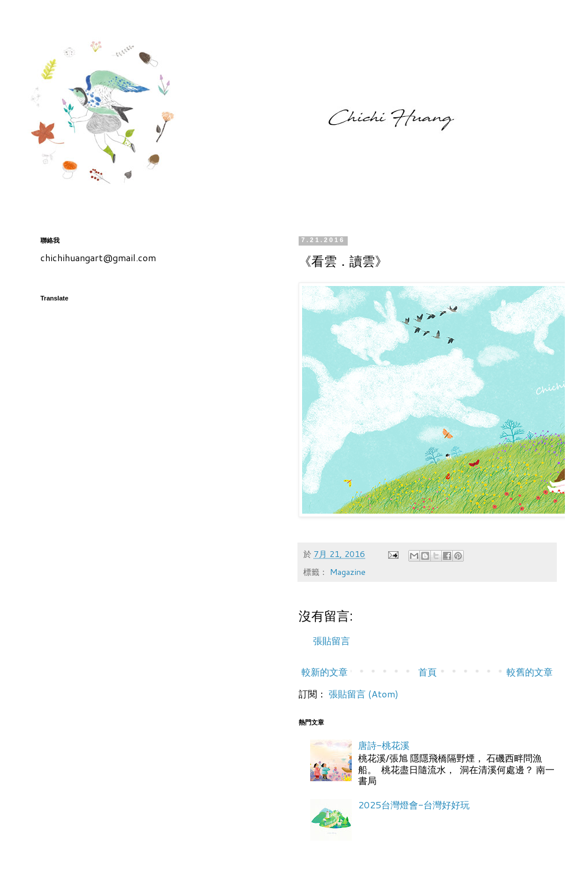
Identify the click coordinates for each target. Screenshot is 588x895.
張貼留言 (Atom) (364, 694)
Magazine (348, 572)
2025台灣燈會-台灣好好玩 (414, 805)
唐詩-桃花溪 (384, 745)
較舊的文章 (530, 672)
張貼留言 (332, 640)
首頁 (427, 672)
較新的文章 (325, 672)
